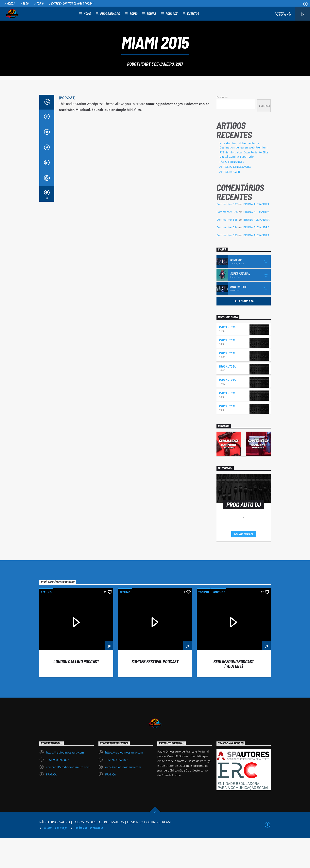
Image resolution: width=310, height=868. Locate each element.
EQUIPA (151, 13)
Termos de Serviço (55, 858)
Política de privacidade (89, 858)
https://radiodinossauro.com (65, 782)
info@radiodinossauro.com (123, 797)
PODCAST (172, 13)
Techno (46, 622)
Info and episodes (244, 564)
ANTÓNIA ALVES (230, 202)
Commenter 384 (227, 257)
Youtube (219, 622)
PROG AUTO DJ (228, 357)
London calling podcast (76, 691)
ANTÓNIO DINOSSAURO (235, 197)
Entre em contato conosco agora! (71, 3)
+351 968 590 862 (58, 790)
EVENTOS (193, 13)
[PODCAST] (67, 128)
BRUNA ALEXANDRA (256, 234)
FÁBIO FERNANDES (232, 192)
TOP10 (133, 13)
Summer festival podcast (155, 691)
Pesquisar (222, 127)
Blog (24, 3)
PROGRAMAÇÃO (110, 13)
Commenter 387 (227, 234)
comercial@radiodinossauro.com (68, 797)
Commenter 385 (227, 250)
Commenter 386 (227, 242)
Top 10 (39, 3)
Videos (9, 3)
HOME (87, 13)
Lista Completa (244, 331)
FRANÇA (51, 804)
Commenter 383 (227, 265)
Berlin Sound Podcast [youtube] (234, 694)
